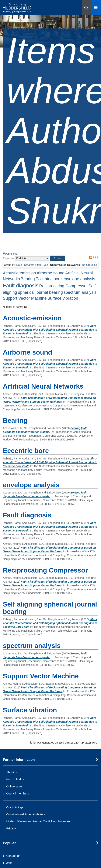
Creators (29, 265)
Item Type (42, 265)
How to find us (16, 779)
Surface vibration (63, 298)
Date (19, 265)
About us (12, 772)
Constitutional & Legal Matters (26, 814)
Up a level (10, 254)
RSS (93, 257)
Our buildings (15, 807)
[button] (86, 8)
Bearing (28, 279)
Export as (8, 258)
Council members (18, 793)
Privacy (11, 828)
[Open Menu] (96, 8)
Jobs (9, 863)
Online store (14, 786)
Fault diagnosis (21, 286)
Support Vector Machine (25, 298)
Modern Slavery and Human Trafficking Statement (38, 821)
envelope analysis (79, 279)
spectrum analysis (80, 292)
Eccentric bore (49, 279)
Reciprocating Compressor (63, 286)
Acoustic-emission (19, 273)
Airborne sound (51, 273)
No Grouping (90, 265)
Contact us (13, 856)
